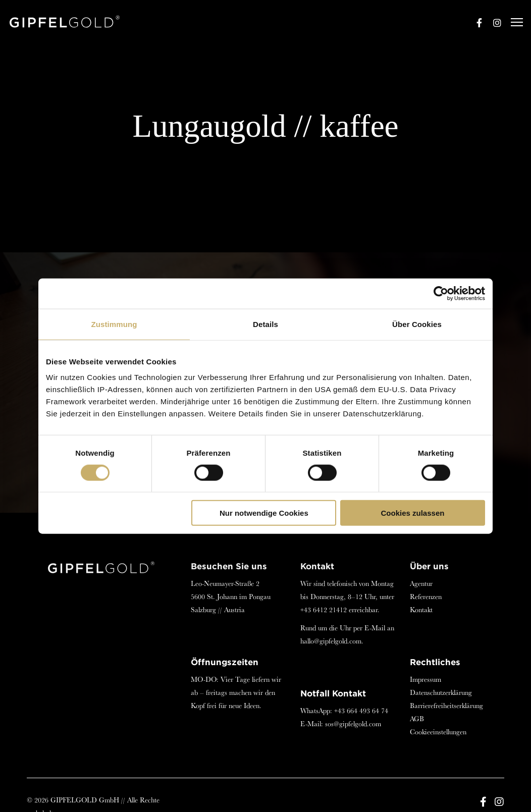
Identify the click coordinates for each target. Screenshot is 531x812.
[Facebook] (474, 23)
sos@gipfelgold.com (353, 724)
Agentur (421, 583)
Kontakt (421, 610)
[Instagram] (493, 23)
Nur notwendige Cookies (264, 513)
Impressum (426, 679)
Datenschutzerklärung (441, 692)
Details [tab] (265, 324)
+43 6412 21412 (324, 610)
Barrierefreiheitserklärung (446, 706)
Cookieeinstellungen (438, 732)
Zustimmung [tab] (114, 324)
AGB (417, 719)
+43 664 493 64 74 (361, 711)
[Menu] (512, 23)
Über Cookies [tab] (417, 324)
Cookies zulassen (413, 513)
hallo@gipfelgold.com (331, 641)
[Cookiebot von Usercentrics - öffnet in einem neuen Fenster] (441, 293)
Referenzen (426, 597)
